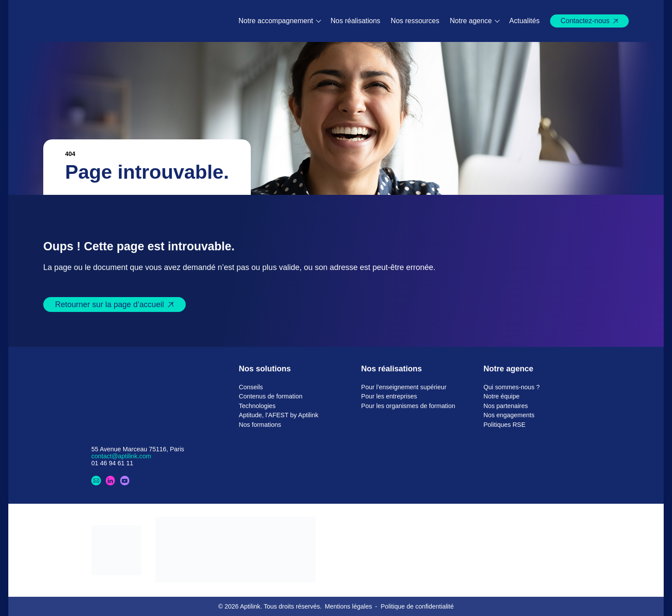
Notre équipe (502, 396)
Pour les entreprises (389, 396)
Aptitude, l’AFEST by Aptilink (279, 415)
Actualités (525, 21)
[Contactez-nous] (96, 481)
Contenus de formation (271, 396)
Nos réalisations (356, 21)
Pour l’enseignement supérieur (404, 387)
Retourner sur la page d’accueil (109, 305)
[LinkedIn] (111, 481)
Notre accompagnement (276, 21)
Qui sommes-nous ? (512, 387)
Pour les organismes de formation (408, 406)
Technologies (257, 406)
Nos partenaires (506, 406)
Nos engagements (509, 415)
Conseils (251, 387)
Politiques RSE (505, 425)
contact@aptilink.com (121, 456)
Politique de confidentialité (417, 606)
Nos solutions (265, 369)
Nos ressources (415, 21)
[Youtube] (125, 481)
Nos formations (260, 425)
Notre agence (471, 21)
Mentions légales (348, 606)
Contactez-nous (585, 21)
